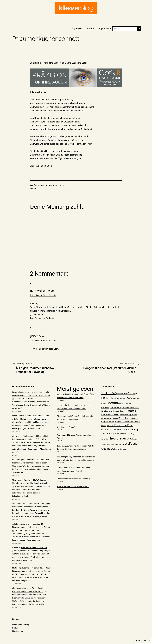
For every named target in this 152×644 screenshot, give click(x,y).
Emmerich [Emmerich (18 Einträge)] (121, 404)
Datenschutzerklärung (20, 625)
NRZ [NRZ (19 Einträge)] (138, 422)
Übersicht (90, 29)
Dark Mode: (143, 641)
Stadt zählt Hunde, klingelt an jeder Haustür (73, 486)
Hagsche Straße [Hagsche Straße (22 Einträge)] (119, 411)
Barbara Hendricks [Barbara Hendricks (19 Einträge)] (122, 394)
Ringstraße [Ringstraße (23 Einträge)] (105, 430)
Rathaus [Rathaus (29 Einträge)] (110, 425)
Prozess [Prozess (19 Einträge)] (104, 426)
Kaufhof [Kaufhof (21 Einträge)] (110, 418)
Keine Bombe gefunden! (66, 427)
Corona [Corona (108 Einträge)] (112, 403)
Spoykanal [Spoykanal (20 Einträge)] (134, 434)
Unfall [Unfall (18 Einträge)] (128, 439)
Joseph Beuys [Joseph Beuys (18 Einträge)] (124, 415)
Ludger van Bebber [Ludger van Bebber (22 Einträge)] (108, 422)
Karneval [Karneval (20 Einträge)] (104, 418)
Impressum (105, 29)
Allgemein (76, 29)
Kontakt (15, 628)
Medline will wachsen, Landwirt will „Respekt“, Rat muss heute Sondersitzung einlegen (31, 419)
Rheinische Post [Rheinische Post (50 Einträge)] (123, 425)
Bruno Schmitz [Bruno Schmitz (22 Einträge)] (122, 398)
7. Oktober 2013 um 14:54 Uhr (43, 341)
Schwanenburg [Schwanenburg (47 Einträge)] (130, 430)
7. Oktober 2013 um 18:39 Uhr (43, 295)
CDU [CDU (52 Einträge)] (130, 398)
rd (35, 189)
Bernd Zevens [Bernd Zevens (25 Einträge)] (111, 398)
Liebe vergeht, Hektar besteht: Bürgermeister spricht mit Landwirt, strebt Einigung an (31, 395)
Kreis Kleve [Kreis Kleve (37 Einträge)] (124, 418)
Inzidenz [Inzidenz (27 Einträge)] (116, 415)
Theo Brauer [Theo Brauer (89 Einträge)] (117, 438)
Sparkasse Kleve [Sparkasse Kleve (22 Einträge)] (120, 434)
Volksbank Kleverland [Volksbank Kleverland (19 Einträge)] (108, 444)
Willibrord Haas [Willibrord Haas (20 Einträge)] (120, 444)
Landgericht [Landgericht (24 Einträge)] (134, 418)
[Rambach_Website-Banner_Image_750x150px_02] (76, 78)
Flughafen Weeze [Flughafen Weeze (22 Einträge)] (116, 408)
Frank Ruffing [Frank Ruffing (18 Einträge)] (126, 408)
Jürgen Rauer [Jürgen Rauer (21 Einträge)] (133, 415)
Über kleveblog (18, 631)
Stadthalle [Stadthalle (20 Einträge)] (105, 439)
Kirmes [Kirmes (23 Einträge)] (115, 418)
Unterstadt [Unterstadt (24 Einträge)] (134, 439)
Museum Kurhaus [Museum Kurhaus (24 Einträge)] (121, 422)
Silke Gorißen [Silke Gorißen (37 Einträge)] (108, 434)
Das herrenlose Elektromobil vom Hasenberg (73, 479)
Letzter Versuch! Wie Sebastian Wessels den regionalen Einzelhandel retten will (31, 507)
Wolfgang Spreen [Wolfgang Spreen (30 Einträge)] (118, 449)
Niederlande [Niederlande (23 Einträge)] (132, 422)
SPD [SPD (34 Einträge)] (128, 434)
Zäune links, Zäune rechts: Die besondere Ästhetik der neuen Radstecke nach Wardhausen (30, 463)
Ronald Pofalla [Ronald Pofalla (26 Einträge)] (115, 430)
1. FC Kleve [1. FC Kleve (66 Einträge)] (109, 393)
